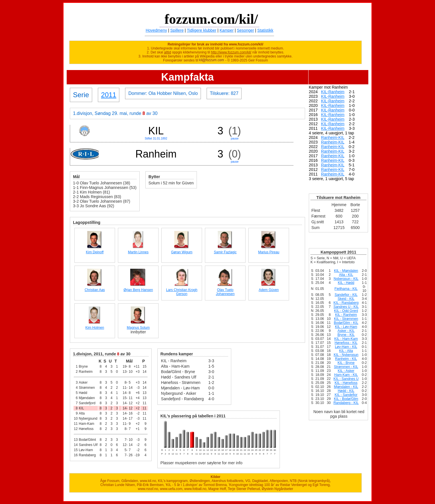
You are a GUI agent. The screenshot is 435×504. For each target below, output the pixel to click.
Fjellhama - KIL (346, 289)
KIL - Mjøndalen (346, 271)
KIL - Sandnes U (346, 379)
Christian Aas (95, 290)
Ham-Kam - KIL (346, 375)
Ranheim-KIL (333, 138)
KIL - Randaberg (346, 303)
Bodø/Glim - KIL (346, 323)
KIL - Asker (346, 371)
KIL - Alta (346, 351)
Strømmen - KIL (346, 367)
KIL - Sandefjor (346, 395)
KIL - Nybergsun (346, 355)
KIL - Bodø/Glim (346, 399)
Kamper (227, 30)
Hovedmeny (156, 30)
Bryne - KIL (346, 335)
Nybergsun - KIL (346, 279)
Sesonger (246, 30)
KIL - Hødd (346, 283)
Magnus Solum (138, 328)
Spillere (177, 30)
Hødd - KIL (346, 391)
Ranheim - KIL (346, 359)
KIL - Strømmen (346, 319)
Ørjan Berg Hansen (138, 290)
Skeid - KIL (346, 299)
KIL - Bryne (346, 363)
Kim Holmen (95, 328)
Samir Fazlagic (225, 252)
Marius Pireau (269, 252)
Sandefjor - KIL (346, 295)
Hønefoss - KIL (346, 343)
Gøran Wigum (182, 252)
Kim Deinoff (95, 252)
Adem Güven (269, 290)
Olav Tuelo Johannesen (225, 292)
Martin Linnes (138, 252)
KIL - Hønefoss (346, 383)
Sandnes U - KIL (346, 307)
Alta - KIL (346, 275)
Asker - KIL (346, 331)
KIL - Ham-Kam (346, 339)
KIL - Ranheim (346, 315)
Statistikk (265, 30)
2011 (109, 95)
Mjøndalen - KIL (346, 387)
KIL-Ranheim (333, 92)
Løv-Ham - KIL (346, 347)
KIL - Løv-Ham (346, 327)
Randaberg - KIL (346, 403)
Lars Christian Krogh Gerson (182, 292)
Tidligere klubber (202, 30)
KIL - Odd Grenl (346, 311)
